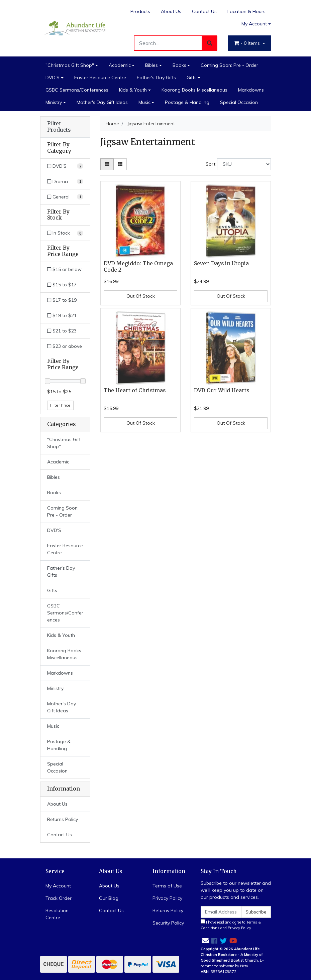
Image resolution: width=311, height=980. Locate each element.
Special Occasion (239, 102)
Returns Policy (63, 819)
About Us (171, 11)
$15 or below (64, 269)
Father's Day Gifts (156, 78)
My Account (58, 886)
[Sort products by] (244, 164)
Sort (211, 164)
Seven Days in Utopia (221, 263)
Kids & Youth (133, 90)
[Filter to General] (65, 197)
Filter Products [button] (59, 127)
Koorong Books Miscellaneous (194, 90)
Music (144, 102)
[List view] (120, 164)
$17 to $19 (62, 300)
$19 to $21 (62, 315)
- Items (247, 43)
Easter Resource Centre (100, 78)
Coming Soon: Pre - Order (229, 65)
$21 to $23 (62, 331)
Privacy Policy (167, 898)
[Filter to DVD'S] (65, 166)
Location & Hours (246, 11)
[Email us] (205, 941)
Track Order (59, 898)
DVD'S (53, 78)
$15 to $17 (62, 285)
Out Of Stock (141, 296)
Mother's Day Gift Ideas (102, 102)
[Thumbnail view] (107, 164)
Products (140, 11)
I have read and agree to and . (231, 925)
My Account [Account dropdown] (254, 24)
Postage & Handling (187, 102)
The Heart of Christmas (135, 390)
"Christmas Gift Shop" (70, 65)
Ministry (54, 102)
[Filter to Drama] (65, 182)
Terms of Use (167, 886)
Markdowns (251, 90)
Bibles (151, 65)
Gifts (192, 78)
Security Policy (168, 923)
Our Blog (109, 898)
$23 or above (65, 346)
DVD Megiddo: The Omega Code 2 (138, 267)
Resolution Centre (57, 914)
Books (179, 65)
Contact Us (204, 11)
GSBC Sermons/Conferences (77, 90)
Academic (120, 65)
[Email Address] (221, 912)
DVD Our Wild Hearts (222, 390)
